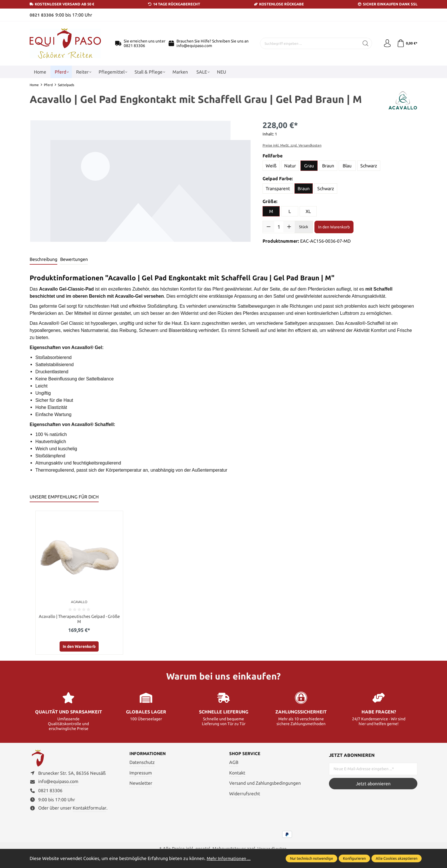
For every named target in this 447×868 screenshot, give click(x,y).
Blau (347, 166)
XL (308, 211)
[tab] (43, 259)
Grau (309, 166)
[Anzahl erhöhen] (289, 227)
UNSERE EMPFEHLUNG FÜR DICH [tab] (64, 496)
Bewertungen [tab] (74, 259)
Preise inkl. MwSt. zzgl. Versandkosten (292, 145)
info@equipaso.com (194, 46)
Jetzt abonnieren (373, 784)
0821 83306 (42, 15)
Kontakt (237, 773)
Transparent (278, 188)
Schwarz (369, 166)
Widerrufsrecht (245, 794)
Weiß (271, 166)
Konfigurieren (354, 858)
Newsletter (141, 784)
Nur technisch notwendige (311, 858)
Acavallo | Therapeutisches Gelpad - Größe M (79, 619)
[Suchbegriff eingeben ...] (309, 43)
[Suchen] (364, 43)
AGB (234, 763)
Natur (290, 166)
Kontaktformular (90, 810)
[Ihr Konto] (386, 43)
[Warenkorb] (407, 43)
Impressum (141, 773)
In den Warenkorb (334, 227)
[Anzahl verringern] (269, 227)
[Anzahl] (279, 227)
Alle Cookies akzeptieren (397, 858)
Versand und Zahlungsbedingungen (265, 784)
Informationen (149, 755)
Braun (328, 166)
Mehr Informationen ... (229, 858)
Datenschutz (142, 763)
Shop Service (246, 755)
